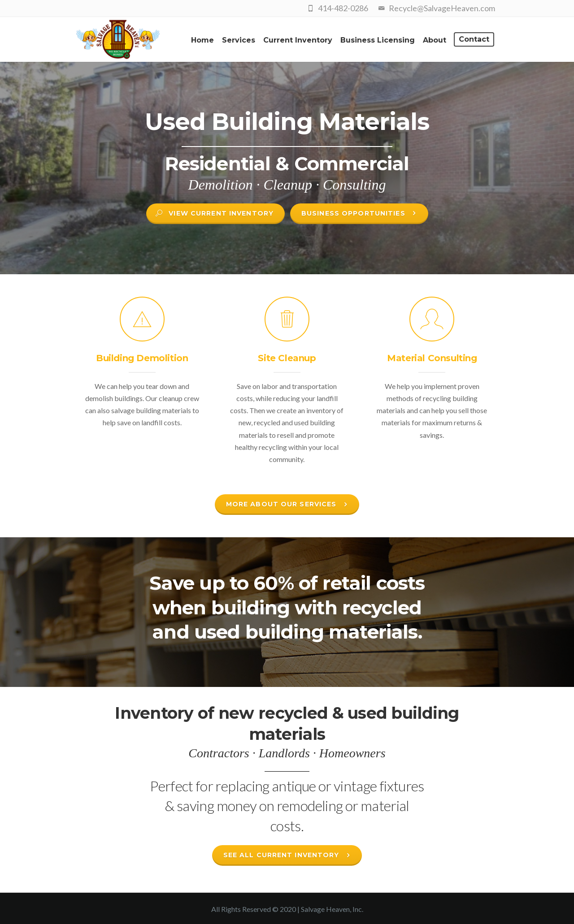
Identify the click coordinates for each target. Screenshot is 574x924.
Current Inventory (298, 40)
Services (239, 40)
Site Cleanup (287, 358)
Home (202, 40)
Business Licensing (378, 40)
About (435, 40)
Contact (474, 39)
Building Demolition (142, 358)
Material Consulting (432, 358)
